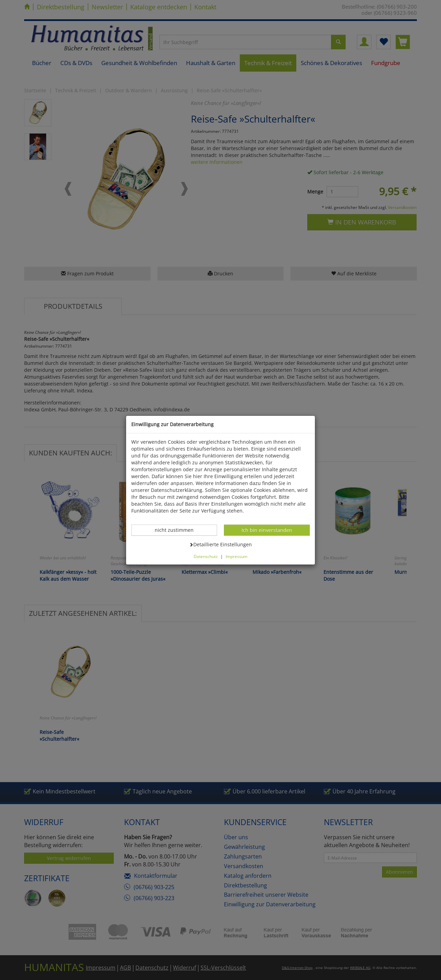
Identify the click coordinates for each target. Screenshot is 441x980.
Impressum (237, 556)
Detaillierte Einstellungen (220, 544)
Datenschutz (206, 556)
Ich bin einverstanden (267, 530)
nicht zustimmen (178, 530)
